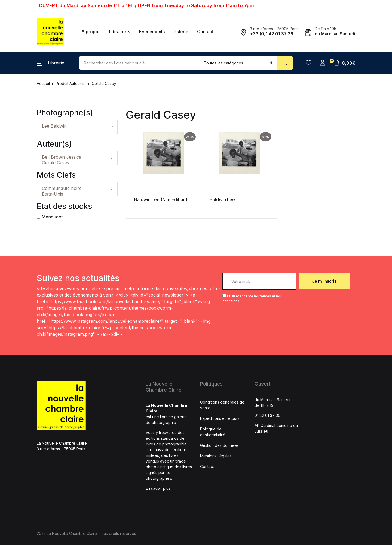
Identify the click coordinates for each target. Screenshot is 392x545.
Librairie (118, 32)
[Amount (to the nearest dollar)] (138, 63)
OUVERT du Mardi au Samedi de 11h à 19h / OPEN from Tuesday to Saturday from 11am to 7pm (146, 5)
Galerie (181, 32)
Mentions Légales (216, 456)
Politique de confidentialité (213, 432)
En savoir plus (158, 488)
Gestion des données (219, 445)
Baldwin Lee (204, 199)
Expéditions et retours (220, 418)
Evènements (152, 32)
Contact (205, 32)
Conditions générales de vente (222, 405)
